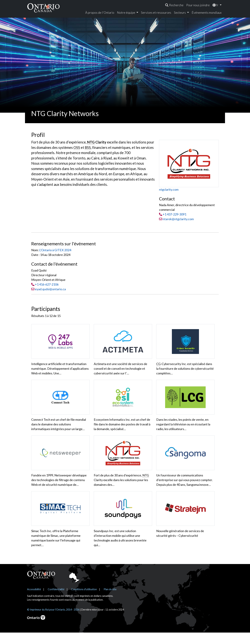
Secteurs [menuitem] (180, 12)
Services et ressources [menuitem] (156, 12)
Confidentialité (56, 601)
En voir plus (42, 559)
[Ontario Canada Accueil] (43, 8)
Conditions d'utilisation (84, 601)
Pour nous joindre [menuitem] (198, 5)
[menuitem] (174, 5)
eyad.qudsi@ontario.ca (50, 289)
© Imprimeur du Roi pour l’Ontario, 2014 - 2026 (53, 621)
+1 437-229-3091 (174, 214)
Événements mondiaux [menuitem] (207, 12)
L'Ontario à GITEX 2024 (55, 250)
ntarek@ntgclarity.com (176, 219)
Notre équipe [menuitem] (126, 12)
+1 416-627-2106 (47, 284)
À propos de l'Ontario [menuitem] (100, 12)
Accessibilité (34, 601)
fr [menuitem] (216, 5)
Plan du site (110, 601)
